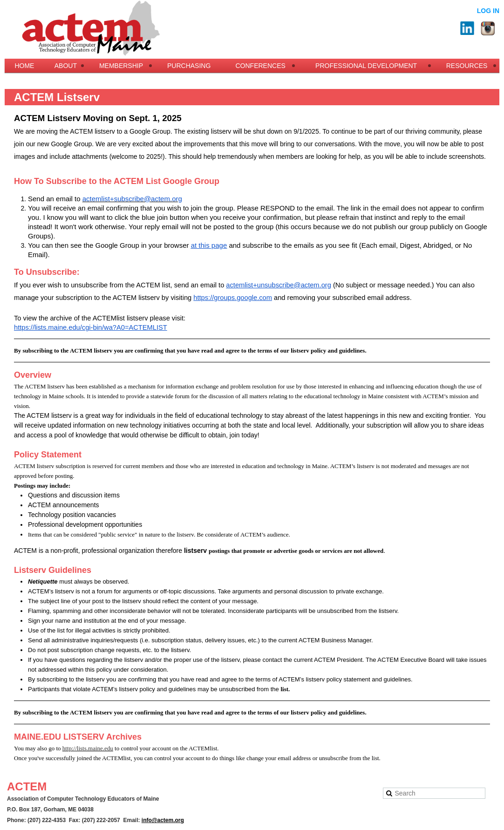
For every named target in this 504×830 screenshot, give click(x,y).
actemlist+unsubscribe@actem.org (278, 285)
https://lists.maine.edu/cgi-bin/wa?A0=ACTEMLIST (91, 327)
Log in (488, 11)
